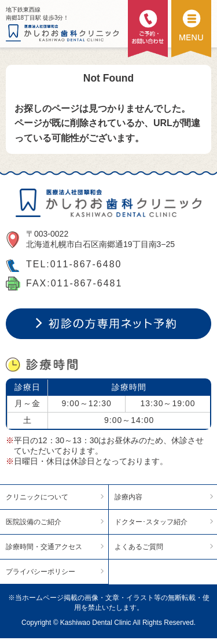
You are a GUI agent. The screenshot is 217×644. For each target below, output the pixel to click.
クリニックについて (37, 497)
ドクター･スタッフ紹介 (151, 522)
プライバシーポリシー (41, 572)
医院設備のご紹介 (34, 522)
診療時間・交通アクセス (44, 547)
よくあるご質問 (139, 547)
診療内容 (128, 497)
